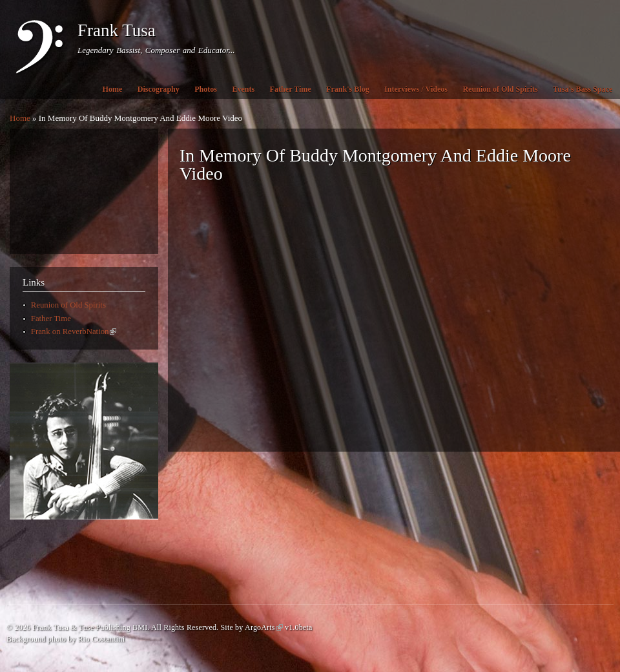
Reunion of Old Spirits (500, 89)
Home (113, 89)
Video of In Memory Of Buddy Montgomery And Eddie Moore (386, 322)
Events (243, 89)
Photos (206, 89)
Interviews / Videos (416, 89)
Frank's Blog (348, 89)
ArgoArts (264, 627)
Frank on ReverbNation (74, 331)
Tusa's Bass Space (583, 89)
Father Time (291, 89)
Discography (159, 89)
